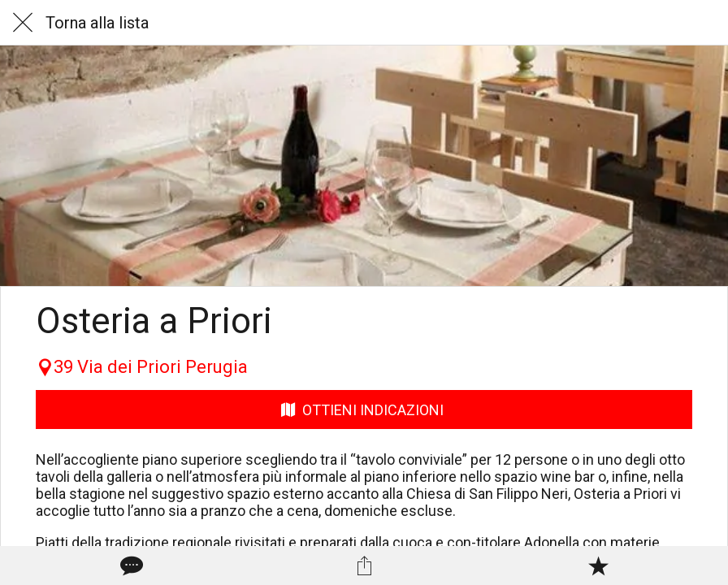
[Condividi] (364, 565)
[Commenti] (130, 565)
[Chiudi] (23, 23)
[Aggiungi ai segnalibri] (598, 565)
